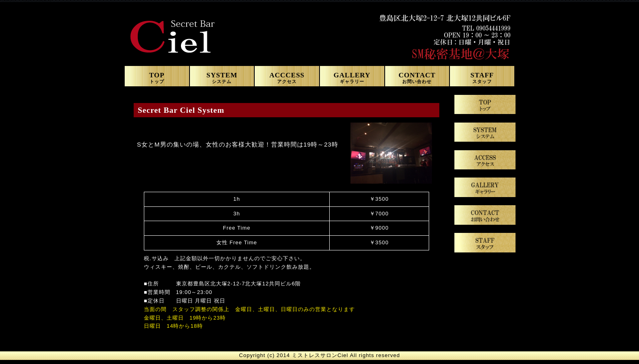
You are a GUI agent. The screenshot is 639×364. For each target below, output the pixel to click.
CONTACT (417, 77)
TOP (157, 77)
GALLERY (352, 77)
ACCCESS (287, 77)
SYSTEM (222, 77)
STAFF (482, 77)
